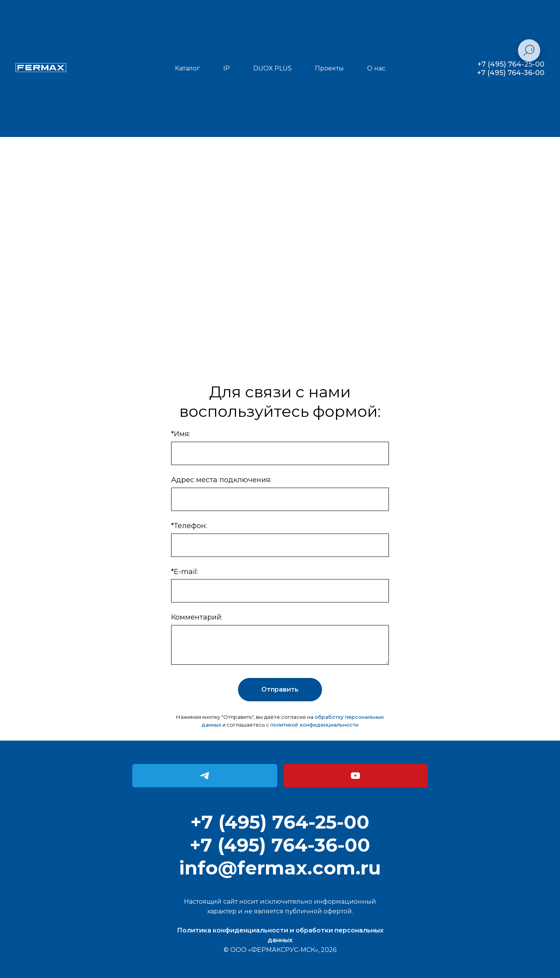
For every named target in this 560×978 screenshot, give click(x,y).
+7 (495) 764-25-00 (511, 64)
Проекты (329, 68)
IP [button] (227, 68)
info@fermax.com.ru (280, 868)
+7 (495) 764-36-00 (511, 73)
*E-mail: (185, 572)
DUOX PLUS (272, 68)
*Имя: (181, 434)
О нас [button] (376, 68)
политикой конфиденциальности (314, 725)
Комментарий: (197, 617)
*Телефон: (189, 526)
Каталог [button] (187, 68)
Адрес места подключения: (221, 480)
